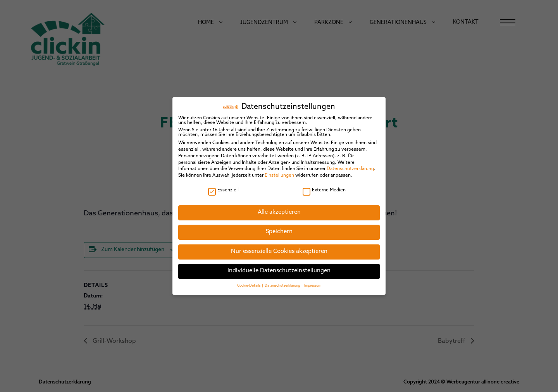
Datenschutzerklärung (350, 167)
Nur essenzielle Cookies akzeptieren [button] (279, 250)
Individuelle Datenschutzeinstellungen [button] (279, 269)
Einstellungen (279, 174)
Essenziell (223, 188)
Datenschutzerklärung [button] (283, 283)
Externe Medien (324, 188)
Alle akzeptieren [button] (279, 210)
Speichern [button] (279, 230)
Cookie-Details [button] (249, 283)
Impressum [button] (313, 283)
